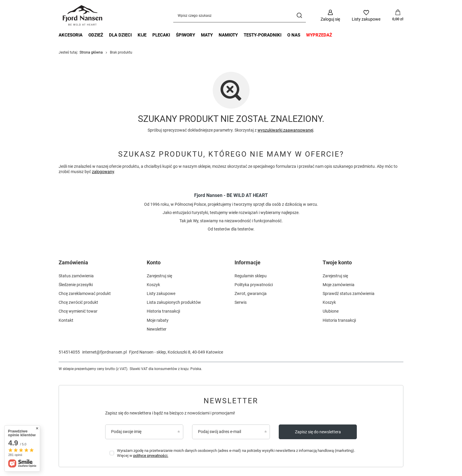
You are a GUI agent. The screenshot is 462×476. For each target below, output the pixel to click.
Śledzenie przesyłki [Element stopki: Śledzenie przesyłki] (76, 285)
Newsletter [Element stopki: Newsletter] (157, 329)
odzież (96, 35)
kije (142, 35)
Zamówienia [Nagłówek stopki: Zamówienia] (73, 262)
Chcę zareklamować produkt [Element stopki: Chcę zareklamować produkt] (85, 293)
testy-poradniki (263, 35)
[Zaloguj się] (330, 15)
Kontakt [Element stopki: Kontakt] (66, 320)
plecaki (161, 35)
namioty (228, 35)
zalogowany (103, 172)
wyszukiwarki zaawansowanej (285, 130)
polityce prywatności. (151, 456)
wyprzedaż (319, 35)
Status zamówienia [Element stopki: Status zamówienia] (76, 276)
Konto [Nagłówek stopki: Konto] (154, 262)
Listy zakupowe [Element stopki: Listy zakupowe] (161, 293)
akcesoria (71, 35)
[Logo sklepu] (83, 16)
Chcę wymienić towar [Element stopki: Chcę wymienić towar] (78, 311)
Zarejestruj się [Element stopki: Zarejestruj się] (159, 276)
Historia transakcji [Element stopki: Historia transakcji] (163, 311)
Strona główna (91, 52)
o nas (294, 35)
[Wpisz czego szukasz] (240, 15)
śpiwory (185, 35)
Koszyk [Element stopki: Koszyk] (153, 285)
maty (207, 35)
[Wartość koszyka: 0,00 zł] (398, 16)
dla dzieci (120, 35)
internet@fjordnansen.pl (104, 352)
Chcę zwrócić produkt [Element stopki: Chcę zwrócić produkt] (78, 302)
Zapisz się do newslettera (318, 432)
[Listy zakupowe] (366, 15)
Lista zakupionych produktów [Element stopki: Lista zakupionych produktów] (174, 302)
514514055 (69, 352)
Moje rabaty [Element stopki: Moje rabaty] (158, 320)
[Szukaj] (299, 15)
